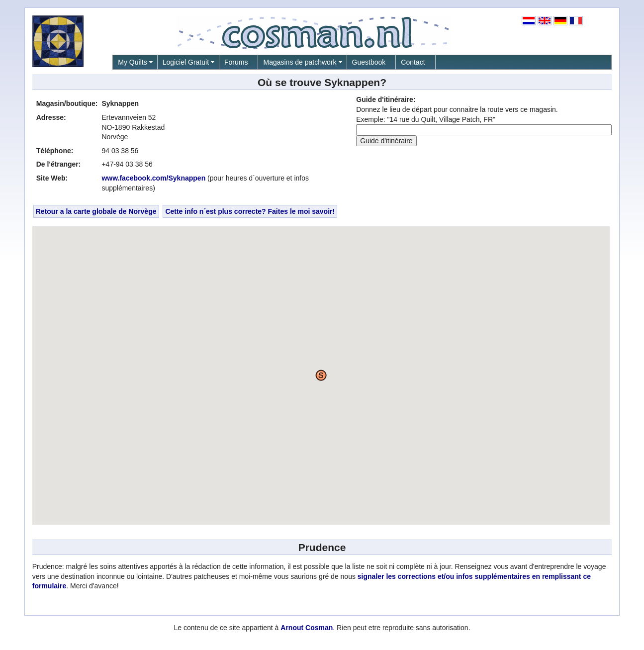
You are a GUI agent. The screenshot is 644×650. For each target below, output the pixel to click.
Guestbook (369, 62)
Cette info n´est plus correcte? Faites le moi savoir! (250, 211)
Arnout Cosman (307, 628)
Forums (236, 62)
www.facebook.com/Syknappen (153, 178)
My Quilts (132, 62)
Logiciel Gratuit (186, 62)
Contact (413, 62)
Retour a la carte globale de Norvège (96, 211)
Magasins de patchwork (300, 62)
